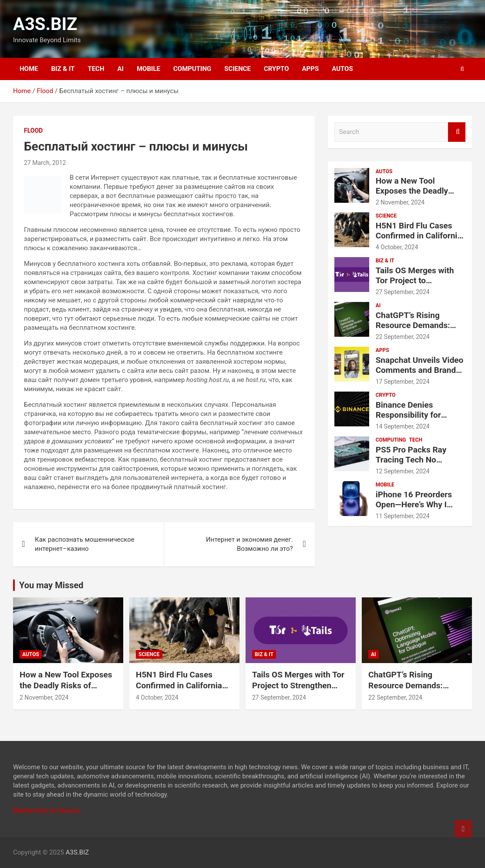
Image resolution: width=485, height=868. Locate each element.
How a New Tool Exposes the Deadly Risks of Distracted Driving (412, 196)
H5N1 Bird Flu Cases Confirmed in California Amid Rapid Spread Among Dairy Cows (419, 240)
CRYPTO (276, 69)
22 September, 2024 (403, 337)
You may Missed (51, 585)
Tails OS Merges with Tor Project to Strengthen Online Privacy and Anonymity (418, 285)
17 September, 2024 (403, 382)
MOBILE (148, 69)
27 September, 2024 (403, 292)
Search (457, 132)
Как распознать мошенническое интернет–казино (85, 544)
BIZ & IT (63, 69)
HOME (29, 69)
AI (121, 69)
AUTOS (342, 69)
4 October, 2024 (397, 247)
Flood (33, 131)
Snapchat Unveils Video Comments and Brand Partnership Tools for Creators (420, 375)
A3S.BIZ (45, 24)
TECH (96, 69)
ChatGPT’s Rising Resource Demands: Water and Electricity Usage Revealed (414, 330)
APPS (311, 69)
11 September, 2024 (403, 516)
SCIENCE (237, 69)
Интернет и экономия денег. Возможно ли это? (249, 544)
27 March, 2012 (45, 163)
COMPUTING (192, 69)
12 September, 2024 (403, 471)
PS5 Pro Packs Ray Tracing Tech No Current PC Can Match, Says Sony (418, 464)
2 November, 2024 (400, 202)
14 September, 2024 (403, 426)
